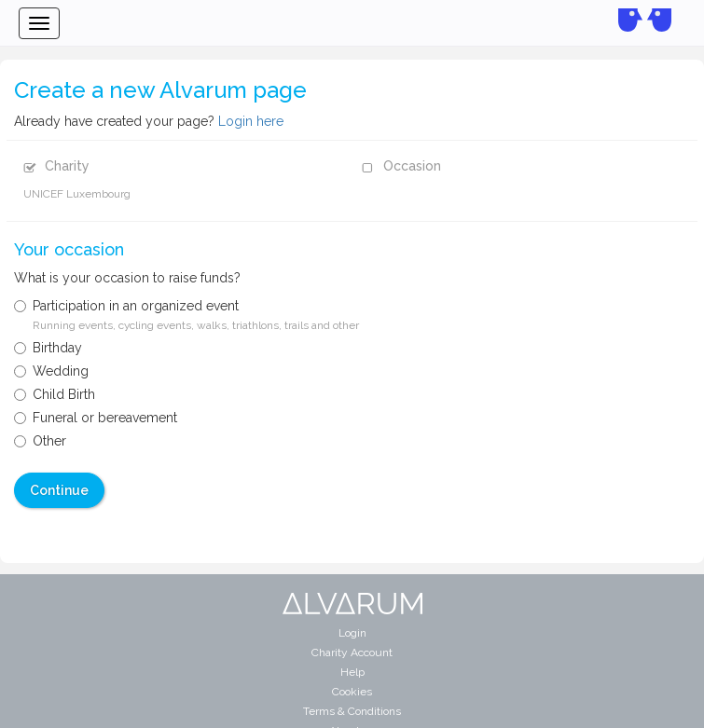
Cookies (352, 692)
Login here (251, 121)
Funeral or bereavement (96, 418)
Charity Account (352, 652)
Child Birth (55, 394)
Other (40, 441)
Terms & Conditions (352, 711)
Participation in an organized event (186, 315)
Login (352, 633)
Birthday (48, 348)
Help (352, 672)
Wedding (51, 371)
